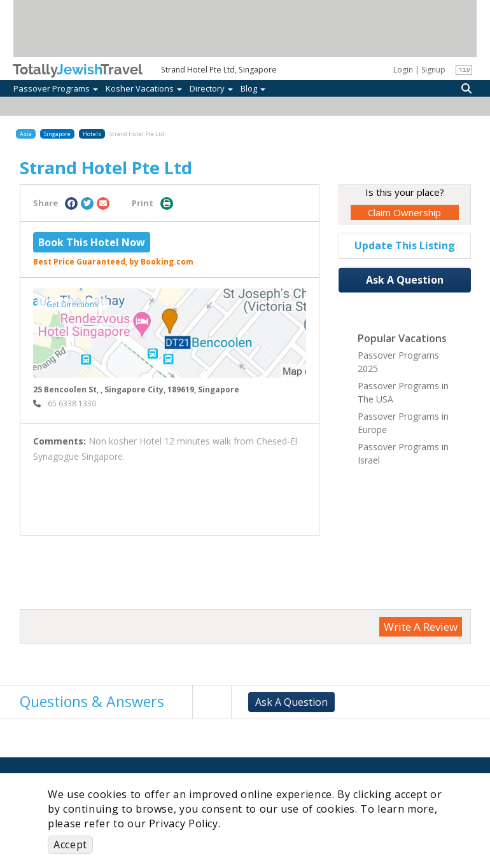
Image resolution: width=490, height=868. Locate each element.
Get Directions (72, 304)
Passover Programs (56, 88)
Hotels (92, 134)
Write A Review (421, 627)
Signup (433, 70)
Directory (211, 88)
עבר (464, 69)
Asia (26, 134)
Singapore (57, 134)
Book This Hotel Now (92, 242)
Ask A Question (405, 280)
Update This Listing (405, 245)
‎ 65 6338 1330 (65, 403)
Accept (70, 844)
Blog (253, 88)
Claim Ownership (404, 212)
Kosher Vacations (144, 88)
